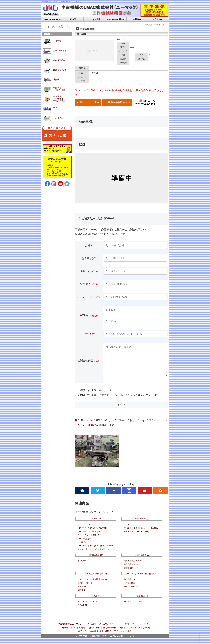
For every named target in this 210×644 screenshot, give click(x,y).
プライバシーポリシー (142, 630)
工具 (96, 602)
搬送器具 (129, 585)
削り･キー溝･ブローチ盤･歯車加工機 (93, 555)
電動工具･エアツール (88, 607)
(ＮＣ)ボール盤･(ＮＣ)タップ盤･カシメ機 (96, 552)
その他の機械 (131, 589)
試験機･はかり (131, 574)
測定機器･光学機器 (133, 567)
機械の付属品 (131, 592)
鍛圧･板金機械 (142, 525)
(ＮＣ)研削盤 (85, 545)
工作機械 (96, 525)
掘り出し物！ (57, 132)
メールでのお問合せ (108, 630)
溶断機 (82, 596)
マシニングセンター (87, 530)
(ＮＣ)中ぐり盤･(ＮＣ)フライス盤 (93, 534)
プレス (128, 530)
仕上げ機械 (84, 548)
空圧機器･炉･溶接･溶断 (96, 579)
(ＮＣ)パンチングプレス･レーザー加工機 (141, 534)
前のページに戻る (89, 102)
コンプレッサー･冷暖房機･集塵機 (93, 585)
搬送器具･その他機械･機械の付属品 (142, 579)
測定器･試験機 (142, 561)
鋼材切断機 (84, 567)
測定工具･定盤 (132, 570)
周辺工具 (83, 611)
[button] (68, 26)
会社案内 (125, 630)
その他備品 (142, 602)
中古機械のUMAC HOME (69, 630)
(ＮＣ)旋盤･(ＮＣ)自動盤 (89, 537)
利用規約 (91, 431)
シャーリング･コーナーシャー (137, 537)
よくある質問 (90, 630)
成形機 (123, 633)
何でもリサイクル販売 (134, 607)
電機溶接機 (84, 592)
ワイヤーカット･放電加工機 (90, 541)
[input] (57, 27)
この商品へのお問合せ (120, 102)
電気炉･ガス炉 (85, 589)
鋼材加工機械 (96, 561)
